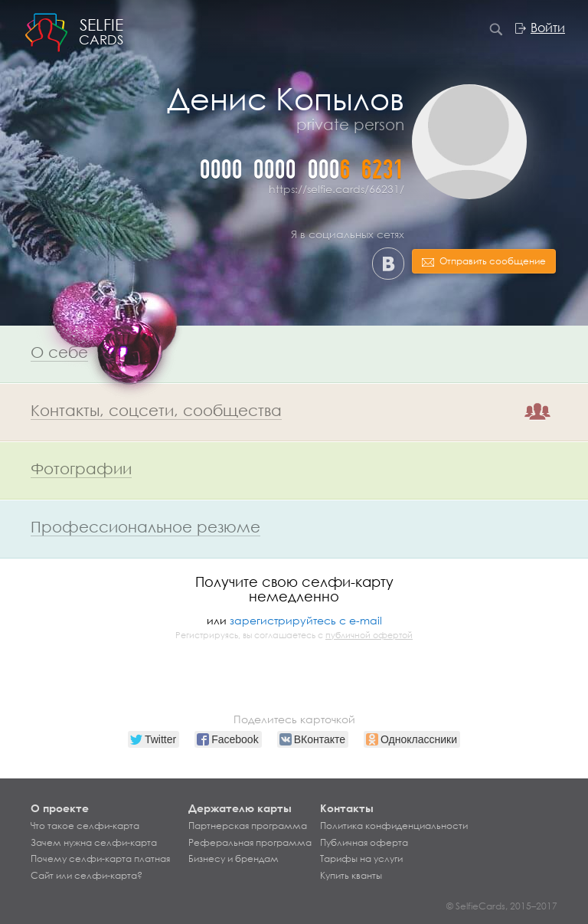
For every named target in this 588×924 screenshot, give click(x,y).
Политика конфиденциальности (394, 826)
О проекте (60, 808)
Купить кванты (351, 876)
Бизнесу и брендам (234, 859)
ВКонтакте (388, 264)
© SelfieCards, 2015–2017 (502, 906)
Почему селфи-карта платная (100, 859)
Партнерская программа (248, 826)
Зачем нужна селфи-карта (94, 843)
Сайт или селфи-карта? (87, 876)
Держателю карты (240, 808)
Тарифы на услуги (361, 859)
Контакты (347, 808)
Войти (548, 28)
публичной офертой (369, 635)
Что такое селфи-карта (85, 826)
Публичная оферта (364, 843)
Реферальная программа (250, 843)
